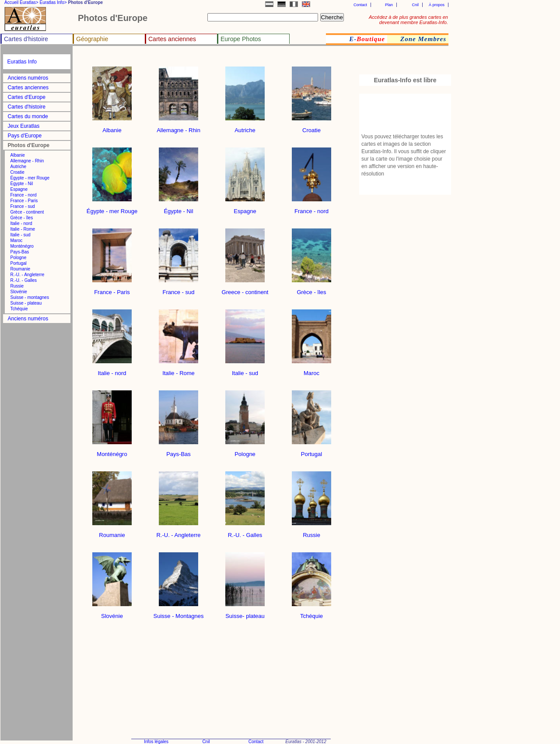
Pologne (19, 258)
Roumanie (21, 269)
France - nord (24, 195)
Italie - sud (21, 235)
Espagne (19, 189)
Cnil (415, 5)
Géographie (92, 39)
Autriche (19, 167)
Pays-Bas (20, 252)
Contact (360, 5)
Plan (389, 5)
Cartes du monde (28, 116)
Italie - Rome (23, 229)
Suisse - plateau (26, 303)
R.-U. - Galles (24, 280)
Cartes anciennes (172, 39)
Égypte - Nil (22, 184)
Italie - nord (21, 223)
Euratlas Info (22, 62)
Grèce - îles (22, 218)
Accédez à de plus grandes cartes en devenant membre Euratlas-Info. (408, 20)
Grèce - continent (27, 212)
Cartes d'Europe (27, 97)
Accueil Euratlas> (21, 2)
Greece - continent (245, 290)
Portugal (19, 263)
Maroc (17, 240)
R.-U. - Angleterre (28, 275)
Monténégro (22, 246)
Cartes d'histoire (26, 39)
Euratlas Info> (53, 2)
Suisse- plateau (245, 613)
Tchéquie (19, 309)
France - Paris (24, 201)
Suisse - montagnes (30, 297)
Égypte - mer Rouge (30, 178)
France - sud (23, 206)
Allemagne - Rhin (27, 161)
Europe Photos (241, 39)
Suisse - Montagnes (179, 613)
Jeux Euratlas (24, 126)
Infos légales (156, 742)
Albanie (18, 155)
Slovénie (19, 292)
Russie (17, 286)
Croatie (17, 172)
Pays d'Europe (25, 136)
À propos (437, 5)
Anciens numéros (28, 78)
